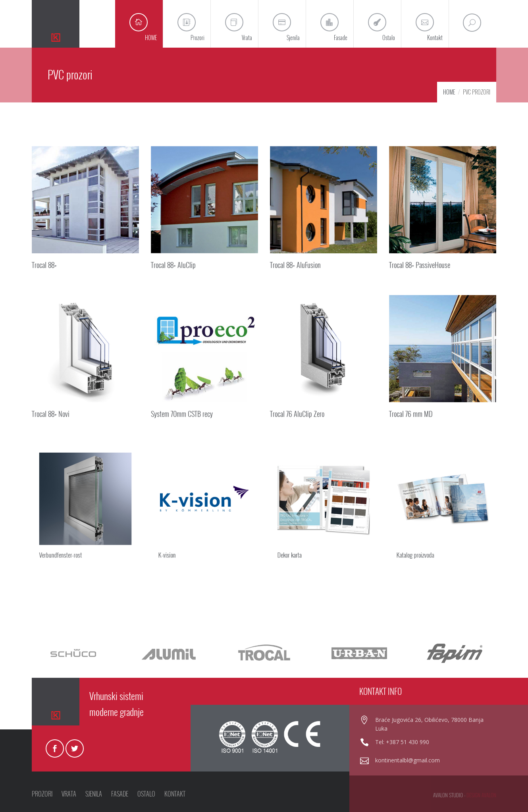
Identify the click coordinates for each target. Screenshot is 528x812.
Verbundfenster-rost (67, 542)
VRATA (69, 794)
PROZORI (42, 794)
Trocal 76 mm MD (412, 412)
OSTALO (146, 794)
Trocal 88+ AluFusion (296, 263)
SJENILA (94, 794)
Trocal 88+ (45, 263)
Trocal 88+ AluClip (174, 263)
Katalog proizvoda (422, 542)
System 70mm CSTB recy (182, 412)
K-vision (177, 542)
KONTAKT (175, 794)
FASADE (120, 794)
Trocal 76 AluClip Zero (298, 412)
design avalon (481, 795)
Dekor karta (298, 542)
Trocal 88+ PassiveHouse (420, 263)
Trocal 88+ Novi (52, 412)
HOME (449, 92)
